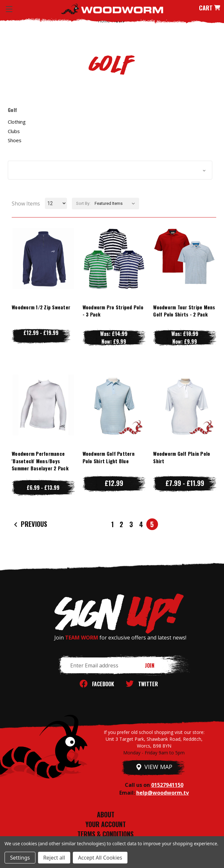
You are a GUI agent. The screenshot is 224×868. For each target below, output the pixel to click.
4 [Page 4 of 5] (141, 524)
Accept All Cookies (100, 858)
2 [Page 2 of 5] (121, 524)
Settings (20, 858)
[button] (110, 170)
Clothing (17, 122)
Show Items (26, 204)
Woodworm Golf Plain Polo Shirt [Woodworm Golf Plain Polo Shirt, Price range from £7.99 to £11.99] (182, 457)
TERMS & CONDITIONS (105, 834)
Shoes (15, 140)
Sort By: (83, 203)
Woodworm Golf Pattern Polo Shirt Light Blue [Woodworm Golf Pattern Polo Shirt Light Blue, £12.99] (109, 457)
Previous (30, 524)
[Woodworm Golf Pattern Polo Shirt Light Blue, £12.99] (114, 405)
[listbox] (116, 204)
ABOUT (106, 814)
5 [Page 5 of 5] (152, 524)
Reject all (54, 858)
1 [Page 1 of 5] (112, 524)
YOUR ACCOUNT (106, 824)
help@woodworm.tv (163, 793)
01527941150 (167, 785)
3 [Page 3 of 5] (131, 524)
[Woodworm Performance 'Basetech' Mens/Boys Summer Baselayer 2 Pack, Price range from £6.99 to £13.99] (43, 405)
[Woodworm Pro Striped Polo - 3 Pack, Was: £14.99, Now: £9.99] (114, 259)
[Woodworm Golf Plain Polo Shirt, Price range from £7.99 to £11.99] (185, 405)
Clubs (14, 131)
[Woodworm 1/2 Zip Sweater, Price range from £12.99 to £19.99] (43, 259)
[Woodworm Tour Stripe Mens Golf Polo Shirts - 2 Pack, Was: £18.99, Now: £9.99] (185, 259)
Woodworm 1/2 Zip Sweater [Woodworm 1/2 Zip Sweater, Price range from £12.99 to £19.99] (41, 307)
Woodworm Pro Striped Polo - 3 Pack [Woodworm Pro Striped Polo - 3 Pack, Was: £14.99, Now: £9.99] (113, 311)
